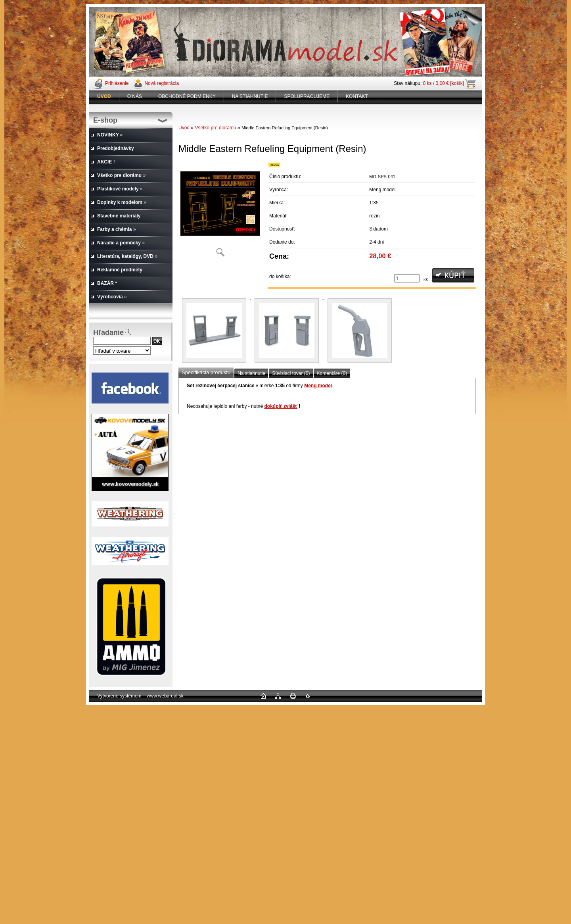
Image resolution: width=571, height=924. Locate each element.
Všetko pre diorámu (215, 128)
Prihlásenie (117, 83)
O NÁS (135, 96)
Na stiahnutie (251, 373)
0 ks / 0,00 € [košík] (444, 83)
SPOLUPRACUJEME (307, 96)
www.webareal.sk (165, 696)
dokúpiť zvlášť (281, 406)
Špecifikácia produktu (206, 372)
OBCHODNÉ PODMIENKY (187, 96)
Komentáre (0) (332, 373)
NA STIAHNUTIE (250, 96)
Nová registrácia (162, 83)
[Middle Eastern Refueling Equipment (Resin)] (220, 212)
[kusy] (407, 278)
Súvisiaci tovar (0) (291, 373)
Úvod (184, 128)
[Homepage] (104, 96)
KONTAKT (357, 96)
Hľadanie (108, 332)
